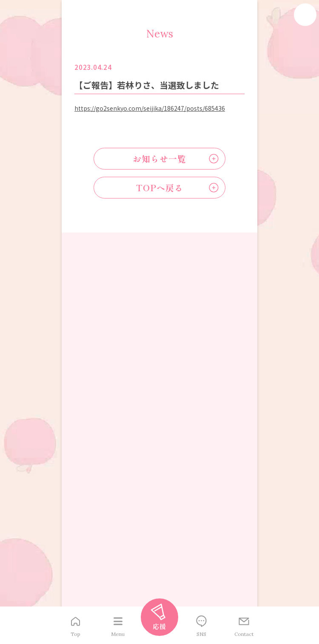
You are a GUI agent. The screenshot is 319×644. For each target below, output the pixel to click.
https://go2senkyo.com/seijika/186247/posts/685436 (150, 108)
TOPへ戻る (159, 188)
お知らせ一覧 (159, 159)
